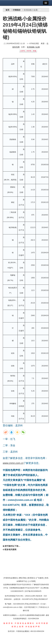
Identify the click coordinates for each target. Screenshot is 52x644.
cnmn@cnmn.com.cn (11, 607)
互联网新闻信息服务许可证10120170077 (24, 588)
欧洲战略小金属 (33, 47)
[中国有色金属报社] (11, 578)
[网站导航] (23, 578)
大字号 (23, 51)
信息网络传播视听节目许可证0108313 (17, 585)
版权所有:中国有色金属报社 (19, 623)
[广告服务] (40, 578)
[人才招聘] (32, 581)
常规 (35, 51)
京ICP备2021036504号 (33, 591)
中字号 (29, 51)
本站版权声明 (33, 627)
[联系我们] (31, 578)
